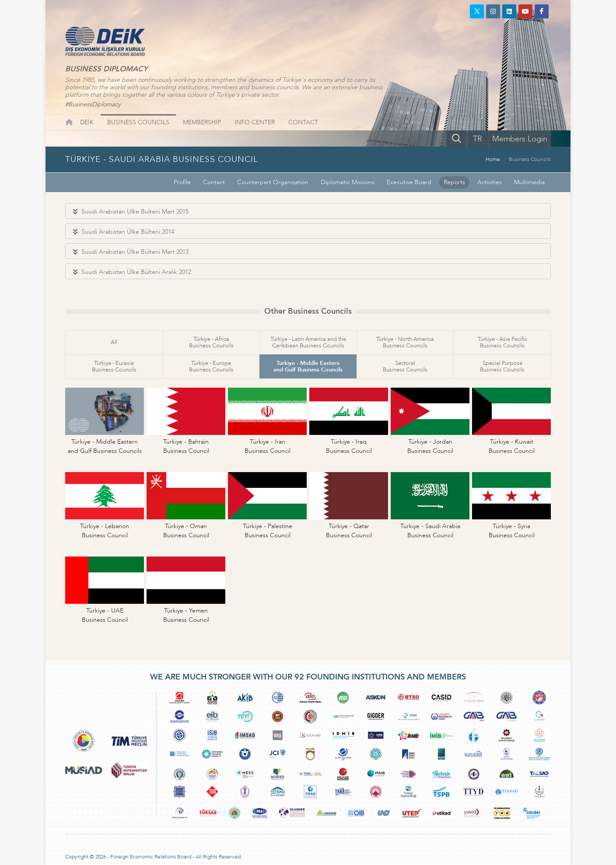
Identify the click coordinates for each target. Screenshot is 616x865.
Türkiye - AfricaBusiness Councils (211, 342)
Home (493, 159)
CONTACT (303, 122)
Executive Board (409, 182)
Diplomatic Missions (348, 182)
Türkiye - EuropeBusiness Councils (211, 366)
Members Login (520, 139)
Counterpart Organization (273, 182)
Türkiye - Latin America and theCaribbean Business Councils (308, 342)
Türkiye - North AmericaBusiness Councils (405, 342)
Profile (182, 182)
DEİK (87, 122)
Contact (214, 182)
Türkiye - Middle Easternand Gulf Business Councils (308, 366)
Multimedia (529, 182)
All (114, 342)
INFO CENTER (255, 122)
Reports (454, 182)
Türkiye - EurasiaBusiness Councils (114, 366)
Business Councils (530, 159)
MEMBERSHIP (202, 122)
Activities (490, 182)
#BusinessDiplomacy (93, 104)
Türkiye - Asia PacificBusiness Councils (502, 342)
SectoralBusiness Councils (405, 366)
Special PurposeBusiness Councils (502, 366)
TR (478, 139)
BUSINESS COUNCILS (138, 122)
